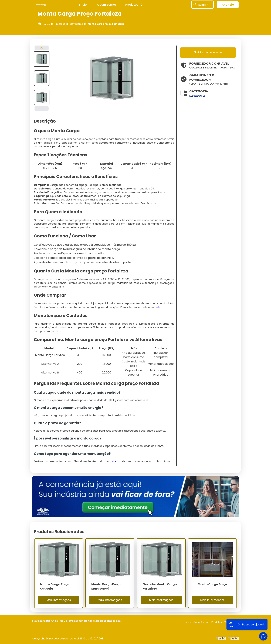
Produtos (135, 5)
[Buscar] (195, 5)
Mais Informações (59, 600)
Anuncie (228, 5)
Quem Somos (107, 5)
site (158, 307)
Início (83, 5)
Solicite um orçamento (208, 52)
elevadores (197, 96)
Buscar (203, 5)
